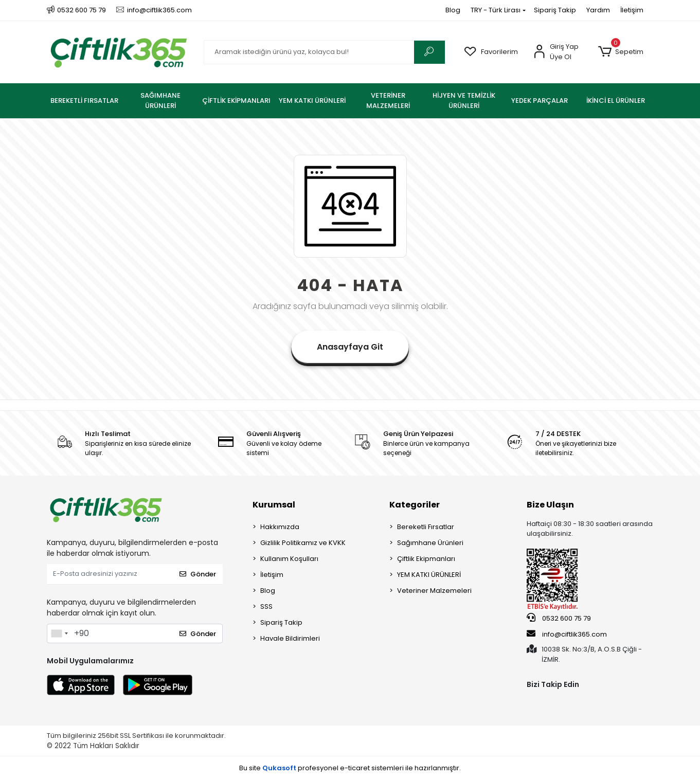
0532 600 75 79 (559, 618)
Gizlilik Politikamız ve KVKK (303, 543)
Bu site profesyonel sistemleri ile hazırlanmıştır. (350, 768)
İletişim (632, 10)
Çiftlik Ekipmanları (426, 559)
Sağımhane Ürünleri (430, 543)
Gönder (198, 574)
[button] (621, 52)
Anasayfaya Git (350, 347)
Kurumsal (274, 505)
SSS (266, 606)
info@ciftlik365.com (567, 634)
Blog (453, 10)
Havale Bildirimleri (290, 638)
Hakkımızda (280, 527)
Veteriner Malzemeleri (434, 591)
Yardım (598, 10)
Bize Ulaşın (550, 505)
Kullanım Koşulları (289, 559)
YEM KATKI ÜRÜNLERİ (429, 575)
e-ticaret (355, 768)
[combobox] (59, 633)
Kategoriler (415, 505)
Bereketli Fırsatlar (426, 527)
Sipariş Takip (555, 10)
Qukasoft (279, 768)
